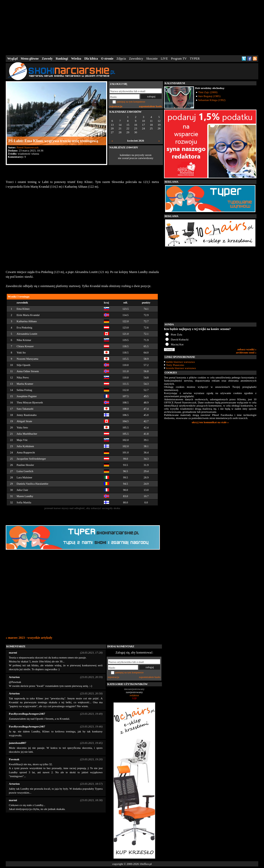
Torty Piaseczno (175, 365)
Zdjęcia (121, 59)
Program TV (179, 59)
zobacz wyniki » (247, 349)
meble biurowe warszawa (180, 362)
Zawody (47, 59)
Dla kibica (91, 59)
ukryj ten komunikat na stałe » (210, 422)
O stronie (107, 59)
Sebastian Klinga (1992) (212, 100)
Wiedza (76, 59)
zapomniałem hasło (150, 106)
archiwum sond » (246, 352)
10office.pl (146, 864)
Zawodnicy (136, 59)
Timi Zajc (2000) (208, 92)
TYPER (195, 59)
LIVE (164, 59)
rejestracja (116, 106)
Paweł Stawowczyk (28, 147)
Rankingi (62, 59)
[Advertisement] (132, 27)
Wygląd (12, 59)
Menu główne (30, 59)
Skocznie (152, 59)
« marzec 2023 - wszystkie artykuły (29, 638)
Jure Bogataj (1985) (209, 96)
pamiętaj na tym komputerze (131, 102)
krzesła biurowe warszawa (181, 368)
